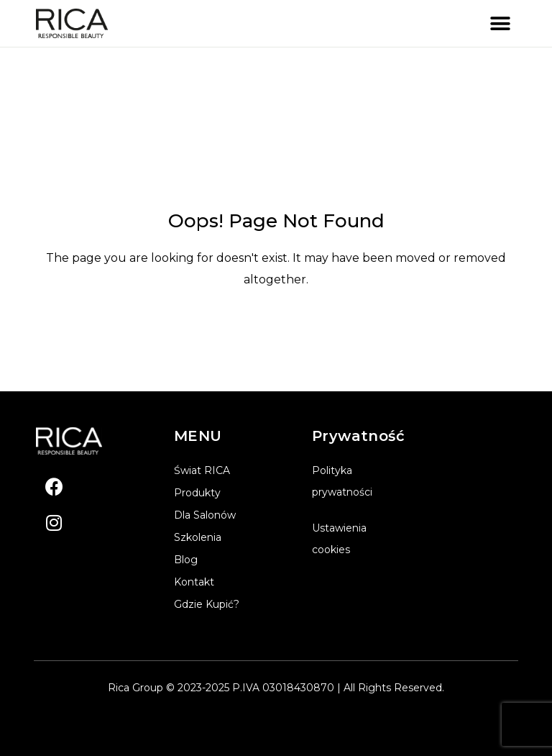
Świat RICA (202, 470)
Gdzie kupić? (207, 604)
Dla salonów (205, 515)
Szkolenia (198, 537)
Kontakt (194, 582)
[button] (500, 23)
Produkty (197, 493)
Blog (186, 560)
